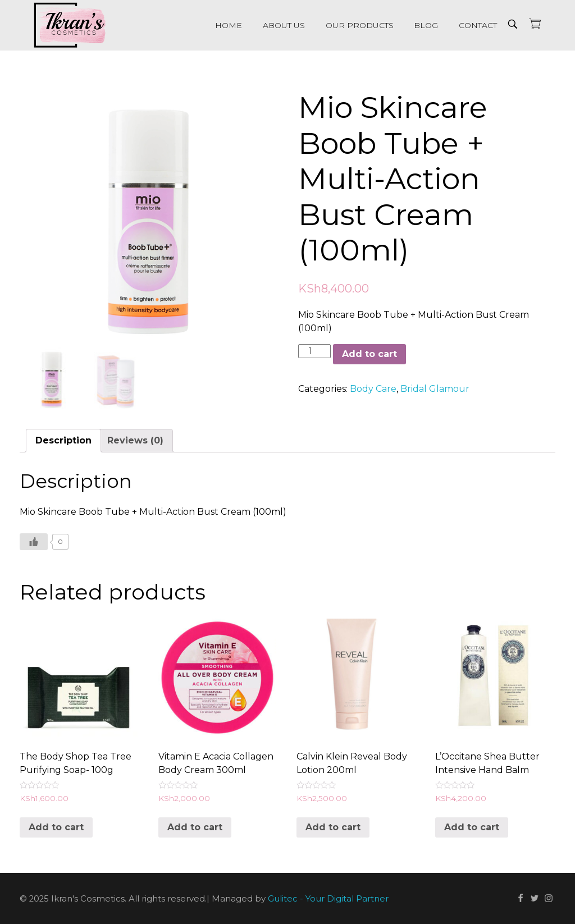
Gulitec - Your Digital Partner (328, 899)
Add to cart (369, 354)
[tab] (63, 441)
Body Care (373, 389)
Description (63, 440)
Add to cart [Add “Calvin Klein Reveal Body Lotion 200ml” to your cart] (333, 827)
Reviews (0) (135, 440)
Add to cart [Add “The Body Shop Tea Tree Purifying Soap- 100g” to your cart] (56, 827)
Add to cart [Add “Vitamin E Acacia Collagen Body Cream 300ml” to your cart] (195, 827)
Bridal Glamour (435, 389)
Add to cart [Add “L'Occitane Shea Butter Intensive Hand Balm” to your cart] (472, 827)
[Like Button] (34, 542)
